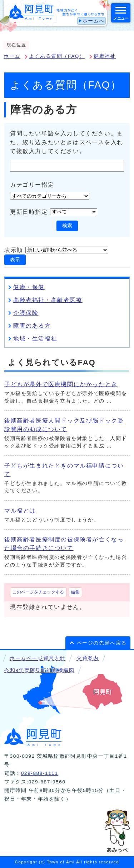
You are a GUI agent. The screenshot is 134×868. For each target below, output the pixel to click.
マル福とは (20, 511)
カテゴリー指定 (32, 184)
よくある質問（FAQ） (57, 56)
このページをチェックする (38, 592)
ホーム (12, 56)
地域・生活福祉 (35, 339)
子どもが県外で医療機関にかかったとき (61, 384)
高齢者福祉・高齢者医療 (48, 300)
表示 (15, 260)
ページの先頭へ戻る (102, 643)
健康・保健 (29, 287)
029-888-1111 (40, 773)
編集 (75, 592)
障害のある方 (32, 326)
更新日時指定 (29, 212)
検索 (67, 226)
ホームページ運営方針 (38, 658)
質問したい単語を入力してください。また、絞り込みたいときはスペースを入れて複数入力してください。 (67, 142)
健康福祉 (105, 56)
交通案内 (88, 658)
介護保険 (26, 313)
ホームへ (94, 21)
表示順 (14, 250)
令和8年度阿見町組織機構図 (39, 670)
